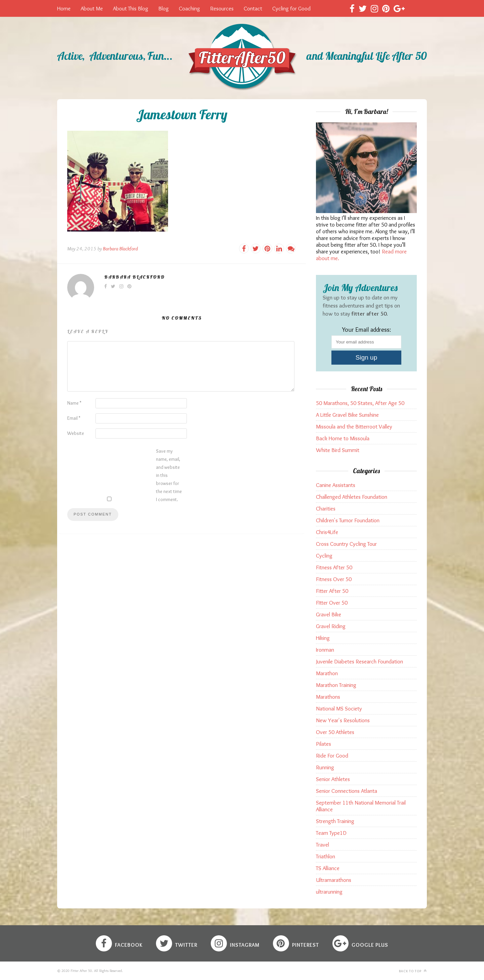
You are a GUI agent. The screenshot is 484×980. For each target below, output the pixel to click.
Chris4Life (327, 532)
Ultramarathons (334, 880)
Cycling (324, 556)
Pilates (324, 744)
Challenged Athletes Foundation (352, 497)
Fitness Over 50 (334, 579)
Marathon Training (336, 685)
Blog (164, 8)
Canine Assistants (336, 485)
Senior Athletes (333, 779)
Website (76, 433)
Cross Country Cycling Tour (346, 544)
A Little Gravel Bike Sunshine (347, 415)
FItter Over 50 (332, 603)
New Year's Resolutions (343, 720)
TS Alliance (328, 868)
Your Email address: (367, 330)
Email (74, 418)
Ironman (325, 650)
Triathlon (326, 856)
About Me (92, 8)
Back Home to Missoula (343, 438)
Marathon (327, 673)
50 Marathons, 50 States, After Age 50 (360, 403)
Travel (322, 845)
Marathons (328, 697)
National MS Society (339, 708)
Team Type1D (331, 833)
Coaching (189, 8)
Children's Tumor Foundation (348, 520)
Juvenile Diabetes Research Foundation (359, 661)
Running (325, 767)
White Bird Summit (338, 450)
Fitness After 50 (334, 567)
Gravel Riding (331, 626)
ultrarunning (329, 892)
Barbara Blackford (120, 249)
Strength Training (335, 821)
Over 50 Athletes (335, 732)
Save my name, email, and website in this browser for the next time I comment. (169, 475)
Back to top (413, 971)
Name (74, 403)
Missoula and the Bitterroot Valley (354, 426)
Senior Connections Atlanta (347, 791)
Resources (222, 8)
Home (64, 8)
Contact (253, 8)
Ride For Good (332, 756)
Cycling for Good (291, 8)
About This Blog (131, 8)
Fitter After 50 (332, 591)
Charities (326, 508)
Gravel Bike (329, 614)
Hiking (323, 638)
